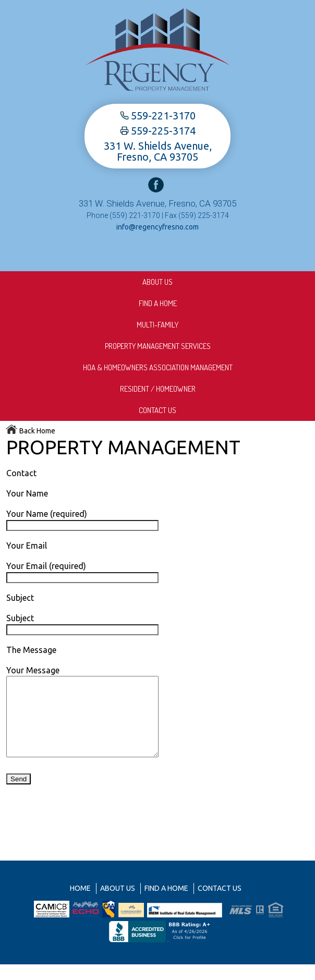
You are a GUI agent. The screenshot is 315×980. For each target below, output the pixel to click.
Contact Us (158, 410)
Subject (20, 598)
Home (80, 904)
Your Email (27, 546)
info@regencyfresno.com (158, 227)
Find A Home (158, 303)
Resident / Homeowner (158, 389)
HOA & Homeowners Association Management (158, 367)
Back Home (30, 431)
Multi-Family (158, 325)
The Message (31, 650)
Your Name (27, 493)
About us (158, 282)
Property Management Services (158, 346)
